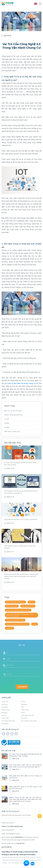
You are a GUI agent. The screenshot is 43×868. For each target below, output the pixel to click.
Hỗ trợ (23, 713)
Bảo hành (24, 718)
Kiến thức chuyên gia (12, 431)
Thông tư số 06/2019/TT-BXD (15, 620)
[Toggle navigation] (40, 4)
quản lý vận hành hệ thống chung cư (21, 383)
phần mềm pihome (28, 606)
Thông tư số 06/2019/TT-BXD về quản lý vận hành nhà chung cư (20, 615)
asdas (35, 624)
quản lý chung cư (12, 606)
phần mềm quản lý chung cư (15, 602)
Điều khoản (5, 724)
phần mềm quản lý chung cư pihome (18, 610)
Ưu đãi (7, 427)
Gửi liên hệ (22, 687)
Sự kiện (7, 423)
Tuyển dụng (25, 710)
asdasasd (9, 628)
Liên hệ (4, 715)
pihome (31, 602)
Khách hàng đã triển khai (13, 415)
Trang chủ (5, 702)
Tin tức (7, 419)
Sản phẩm (5, 707)
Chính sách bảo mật (28, 715)
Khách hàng (5, 710)
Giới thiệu (5, 704)
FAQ (22, 707)
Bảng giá (4, 713)
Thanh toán (5, 718)
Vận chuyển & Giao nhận (29, 721)
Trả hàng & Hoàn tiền (8, 721)
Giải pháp (24, 704)
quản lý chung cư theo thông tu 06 (17, 624)
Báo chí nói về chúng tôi (13, 411)
